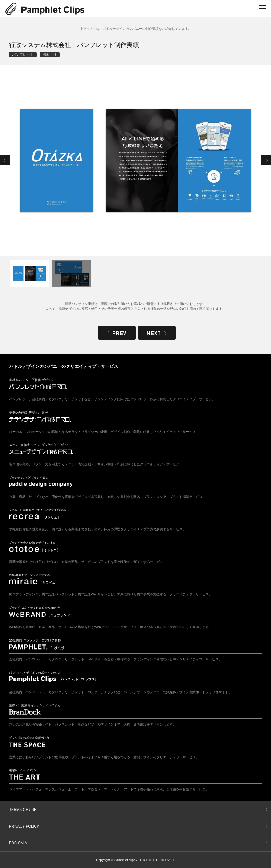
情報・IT (50, 55)
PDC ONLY (18, 843)
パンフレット (23, 55)
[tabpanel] (135, 160)
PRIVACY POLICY (24, 826)
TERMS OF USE (23, 810)
